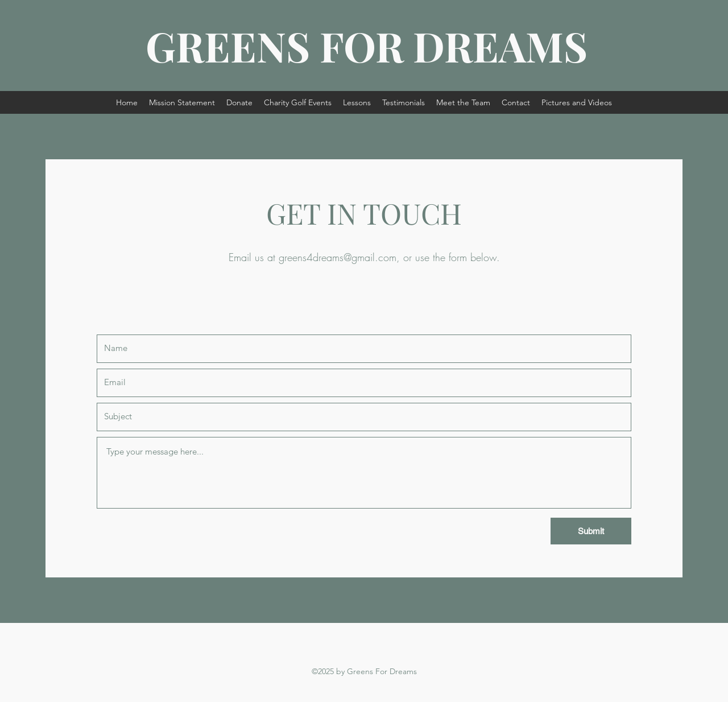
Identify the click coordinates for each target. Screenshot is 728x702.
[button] (298, 102)
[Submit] (591, 531)
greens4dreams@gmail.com (338, 257)
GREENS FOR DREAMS (367, 46)
